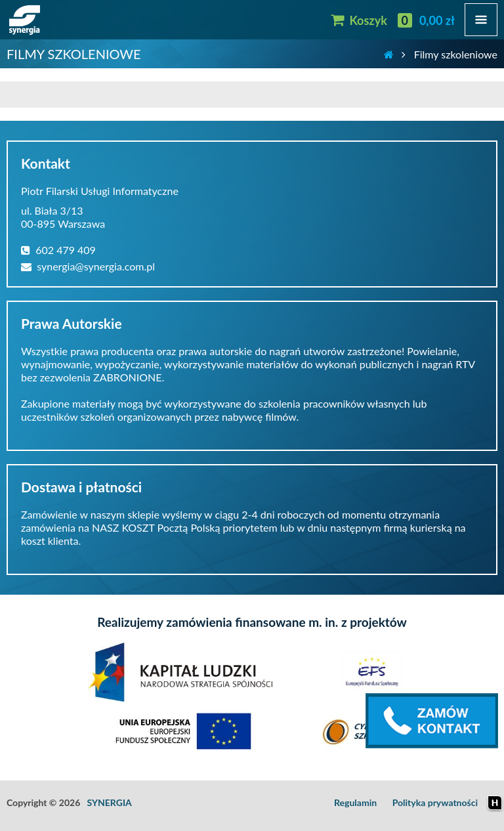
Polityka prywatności (435, 802)
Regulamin (355, 802)
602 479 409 (58, 250)
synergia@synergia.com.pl (88, 266)
